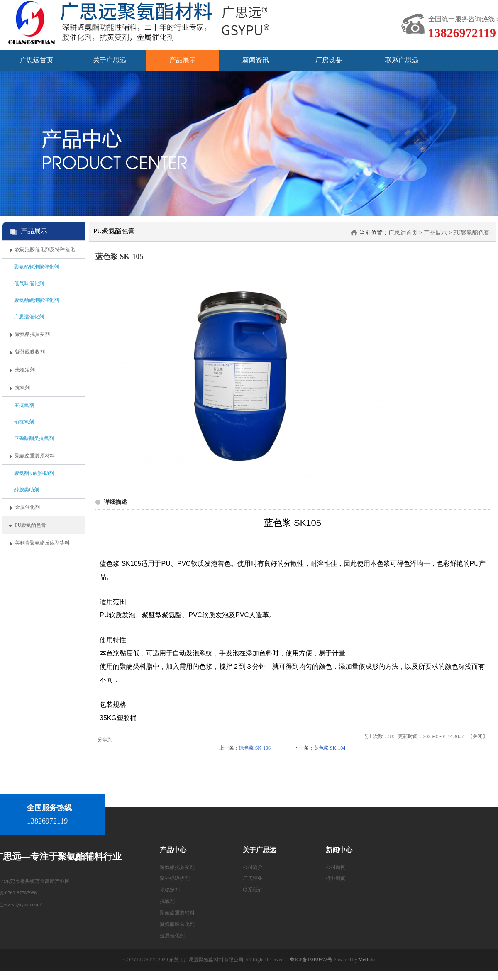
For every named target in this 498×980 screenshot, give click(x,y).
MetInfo (367, 960)
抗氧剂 (167, 901)
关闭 (478, 736)
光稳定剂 (170, 890)
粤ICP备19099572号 (311, 960)
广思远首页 (403, 233)
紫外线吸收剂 (175, 878)
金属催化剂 (172, 936)
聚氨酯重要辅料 (177, 913)
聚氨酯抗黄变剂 (177, 867)
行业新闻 (336, 878)
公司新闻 (336, 867)
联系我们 (253, 890)
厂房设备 (253, 878)
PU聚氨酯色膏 (471, 233)
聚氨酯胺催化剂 (177, 924)
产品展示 (435, 233)
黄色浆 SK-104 (330, 748)
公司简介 (253, 867)
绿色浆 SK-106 (255, 748)
